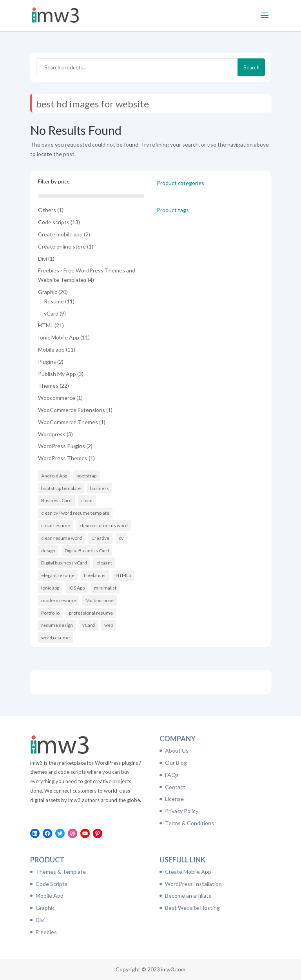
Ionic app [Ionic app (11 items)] (50, 588)
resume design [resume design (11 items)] (57, 625)
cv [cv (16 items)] (121, 538)
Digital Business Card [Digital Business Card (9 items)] (87, 551)
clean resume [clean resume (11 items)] (56, 525)
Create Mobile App (188, 872)
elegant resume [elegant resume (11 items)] (58, 575)
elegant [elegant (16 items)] (104, 563)
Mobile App (50, 896)
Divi (40, 920)
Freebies (46, 932)
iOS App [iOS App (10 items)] (77, 588)
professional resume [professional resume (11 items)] (91, 613)
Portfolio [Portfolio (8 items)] (50, 613)
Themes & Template (61, 872)
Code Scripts (52, 884)
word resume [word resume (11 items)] (55, 638)
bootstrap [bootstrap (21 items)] (86, 476)
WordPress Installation (193, 884)
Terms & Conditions (189, 823)
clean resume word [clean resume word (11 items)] (62, 538)
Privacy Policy (182, 811)
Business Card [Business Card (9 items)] (56, 500)
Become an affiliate (188, 896)
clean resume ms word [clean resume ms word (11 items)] (104, 525)
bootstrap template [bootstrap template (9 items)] (61, 488)
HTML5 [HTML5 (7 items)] (123, 575)
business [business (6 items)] (100, 488)
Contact (175, 787)
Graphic (45, 908)
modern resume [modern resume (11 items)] (59, 600)
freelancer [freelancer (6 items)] (95, 575)
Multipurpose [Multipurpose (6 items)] (100, 600)
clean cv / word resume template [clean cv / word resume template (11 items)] (75, 513)
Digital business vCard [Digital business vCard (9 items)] (64, 563)
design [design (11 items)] (48, 551)
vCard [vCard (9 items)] (89, 625)
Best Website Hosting (192, 908)
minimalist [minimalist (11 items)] (105, 588)
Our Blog (176, 763)
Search (251, 67)
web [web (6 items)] (109, 625)
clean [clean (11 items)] (87, 500)
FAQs (172, 775)
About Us (177, 750)
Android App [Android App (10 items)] (54, 476)
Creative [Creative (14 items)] (100, 538)
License (174, 799)
